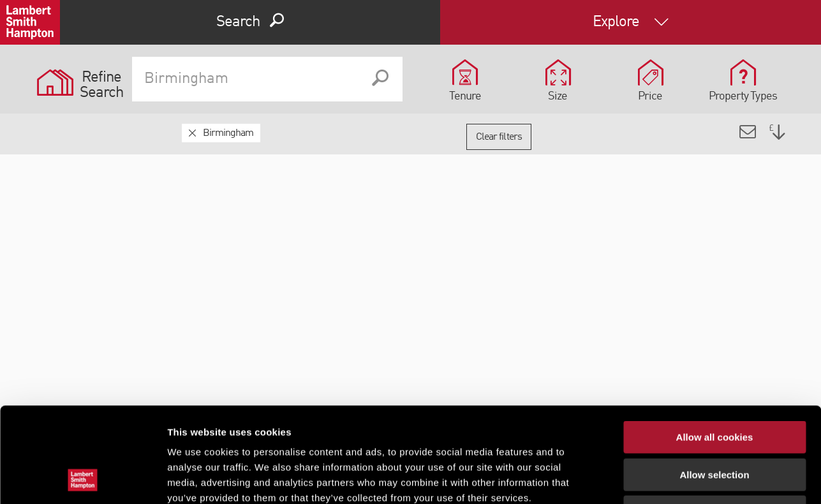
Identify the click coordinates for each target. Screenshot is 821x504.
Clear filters (499, 137)
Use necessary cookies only (714, 423)
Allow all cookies (715, 348)
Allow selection (714, 386)
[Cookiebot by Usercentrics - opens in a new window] (83, 479)
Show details (669, 479)
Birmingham (228, 133)
